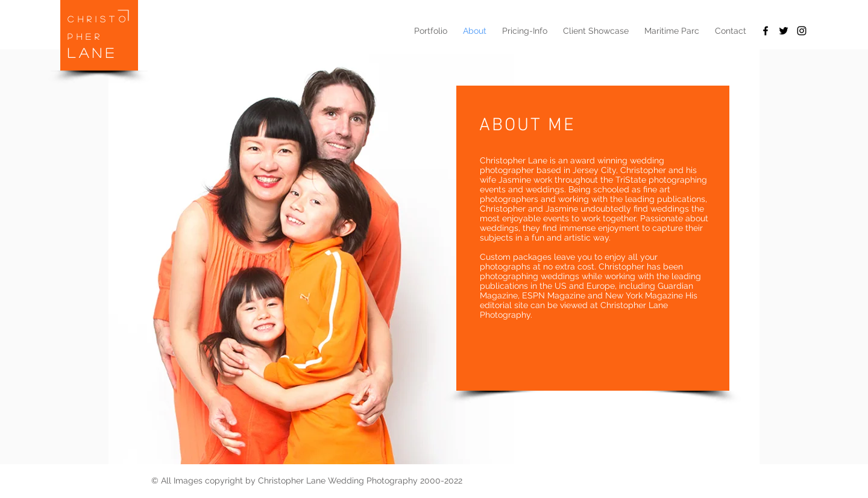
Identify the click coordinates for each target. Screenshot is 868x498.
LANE (92, 52)
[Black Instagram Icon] (802, 31)
